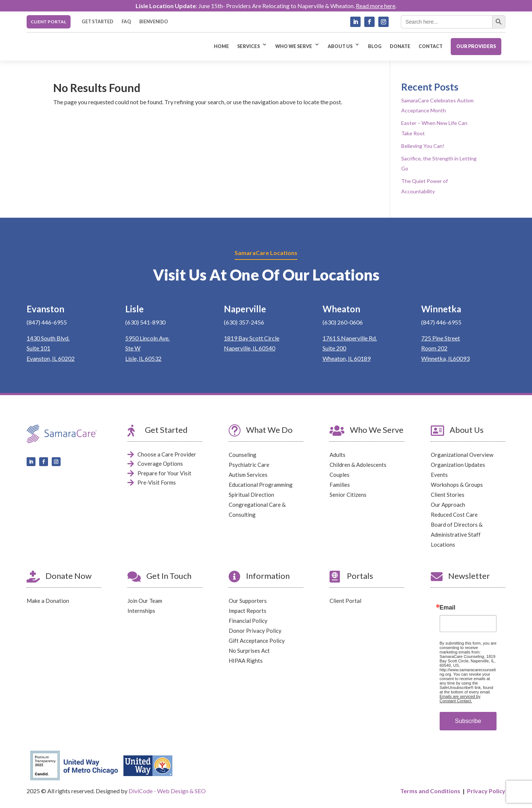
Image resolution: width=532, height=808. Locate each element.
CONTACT (431, 46)
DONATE (400, 46)
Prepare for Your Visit (164, 473)
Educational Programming (261, 485)
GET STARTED (98, 22)
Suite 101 (38, 348)
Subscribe (468, 721)
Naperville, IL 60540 (250, 348)
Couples (340, 475)
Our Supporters (248, 601)
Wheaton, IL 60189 (347, 358)
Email (448, 608)
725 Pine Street (441, 338)
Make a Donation (48, 601)
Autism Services (248, 475)
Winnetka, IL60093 (445, 358)
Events (439, 475)
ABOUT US (340, 46)
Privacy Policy (486, 791)
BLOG (375, 46)
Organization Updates (458, 465)
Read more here (376, 6)
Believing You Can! (423, 146)
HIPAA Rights (246, 661)
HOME (221, 46)
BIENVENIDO (154, 22)
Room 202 (434, 348)
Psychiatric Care (249, 465)
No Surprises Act (249, 651)
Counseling (243, 455)
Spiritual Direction (251, 495)
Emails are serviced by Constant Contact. (460, 699)
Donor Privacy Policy (255, 631)
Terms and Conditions (430, 791)
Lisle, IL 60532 (143, 358)
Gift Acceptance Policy (257, 641)
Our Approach (448, 505)
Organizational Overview (462, 455)
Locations (443, 544)
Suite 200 (334, 348)
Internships (141, 611)
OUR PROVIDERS (476, 46)
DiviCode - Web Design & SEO (167, 791)
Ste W (133, 348)
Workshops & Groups (457, 485)
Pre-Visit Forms (157, 483)
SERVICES (248, 46)
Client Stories (448, 495)
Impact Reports (248, 611)
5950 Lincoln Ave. (147, 338)
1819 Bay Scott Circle (252, 338)
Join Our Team (145, 601)
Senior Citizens (348, 495)
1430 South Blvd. (48, 338)
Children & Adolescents (358, 465)
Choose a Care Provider (167, 454)
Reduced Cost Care (454, 515)
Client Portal (345, 601)
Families (340, 485)
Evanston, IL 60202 (51, 358)
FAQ (126, 22)
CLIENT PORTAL (48, 22)
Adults (337, 455)
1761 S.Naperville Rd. (350, 338)
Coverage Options (160, 464)
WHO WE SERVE (294, 46)
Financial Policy (248, 621)
